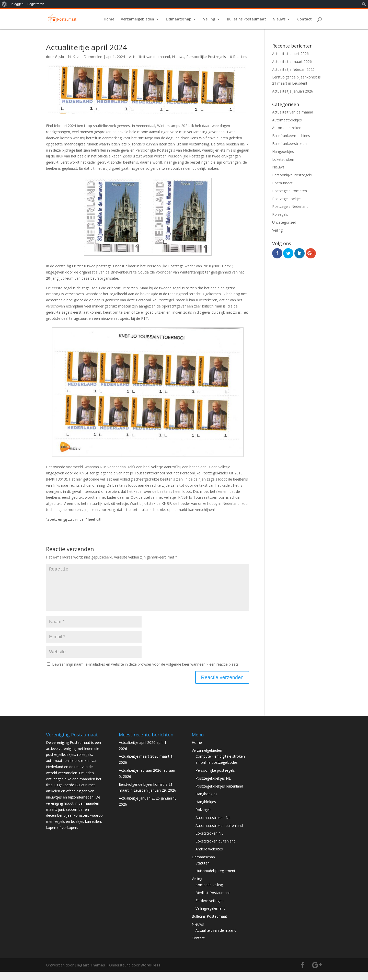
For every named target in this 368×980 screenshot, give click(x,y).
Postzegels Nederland (290, 206)
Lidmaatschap (179, 19)
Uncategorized (284, 222)
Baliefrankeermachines (291, 136)
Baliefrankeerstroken (289, 144)
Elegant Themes (90, 973)
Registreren (36, 4)
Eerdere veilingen (210, 909)
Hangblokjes (206, 810)
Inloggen (17, 4)
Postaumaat (282, 183)
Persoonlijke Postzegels (206, 57)
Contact (304, 19)
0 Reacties (239, 57)
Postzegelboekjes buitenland (219, 794)
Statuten (203, 871)
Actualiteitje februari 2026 (293, 69)
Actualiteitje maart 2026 (292, 61)
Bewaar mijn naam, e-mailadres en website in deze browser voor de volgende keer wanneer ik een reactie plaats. (146, 672)
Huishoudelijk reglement (215, 879)
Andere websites (209, 857)
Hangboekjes (283, 151)
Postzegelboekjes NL (213, 786)
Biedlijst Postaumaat (213, 901)
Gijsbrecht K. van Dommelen (79, 57)
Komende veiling (209, 893)
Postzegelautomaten (290, 191)
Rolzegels (280, 214)
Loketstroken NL (209, 841)
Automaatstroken (287, 128)
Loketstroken (283, 159)
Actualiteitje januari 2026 (293, 91)
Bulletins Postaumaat (246, 19)
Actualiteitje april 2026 (290, 54)
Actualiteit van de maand (149, 57)
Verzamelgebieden (137, 19)
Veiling (209, 19)
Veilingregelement (210, 916)
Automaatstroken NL (213, 826)
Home (109, 19)
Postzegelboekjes (287, 199)
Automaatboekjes (287, 120)
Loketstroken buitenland (216, 849)
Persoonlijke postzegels (215, 778)
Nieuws (279, 19)
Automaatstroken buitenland (219, 834)
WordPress (151, 973)
